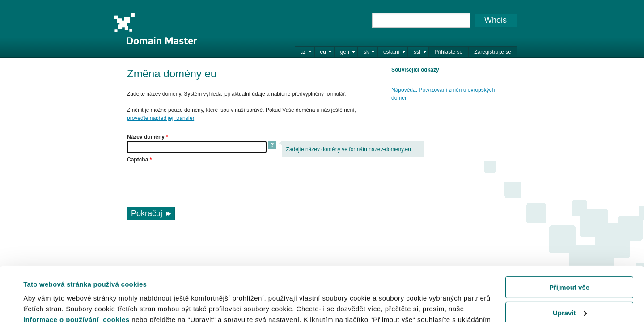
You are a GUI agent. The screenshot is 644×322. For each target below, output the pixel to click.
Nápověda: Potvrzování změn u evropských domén (443, 94)
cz (303, 52)
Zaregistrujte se (493, 52)
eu (323, 52)
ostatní (391, 52)
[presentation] (195, 181)
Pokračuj (147, 213)
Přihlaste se (449, 52)
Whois (496, 20)
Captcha (139, 160)
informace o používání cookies (76, 269)
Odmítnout (569, 287)
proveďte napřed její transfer (161, 118)
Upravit (570, 261)
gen (345, 52)
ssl (417, 52)
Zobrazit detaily (48, 304)
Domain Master (156, 29)
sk (366, 52)
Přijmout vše (569, 236)
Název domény (148, 137)
